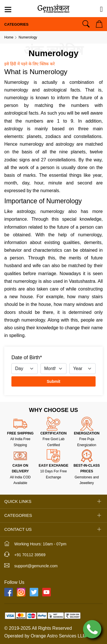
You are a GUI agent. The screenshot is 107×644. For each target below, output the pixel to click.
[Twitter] (34, 592)
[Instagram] (21, 592)
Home (9, 37)
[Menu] (8, 10)
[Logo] (53, 8)
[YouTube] (47, 592)
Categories (16, 24)
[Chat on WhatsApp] (92, 629)
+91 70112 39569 (30, 555)
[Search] (86, 24)
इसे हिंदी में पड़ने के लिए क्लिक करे (30, 64)
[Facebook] (9, 592)
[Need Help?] (102, 10)
